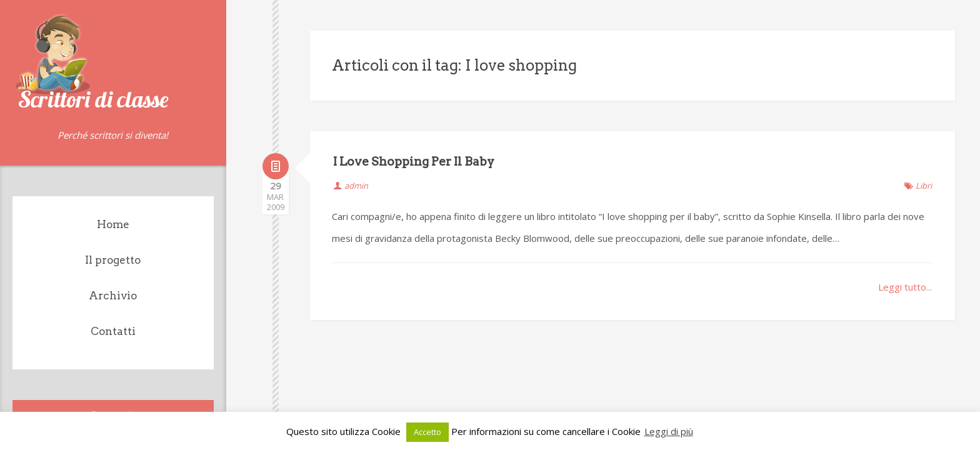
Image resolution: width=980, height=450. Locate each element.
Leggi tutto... (905, 287)
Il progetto (113, 260)
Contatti (113, 331)
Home (113, 224)
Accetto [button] (427, 432)
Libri (924, 186)
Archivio (113, 296)
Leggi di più (669, 431)
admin (356, 186)
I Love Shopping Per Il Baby (414, 162)
